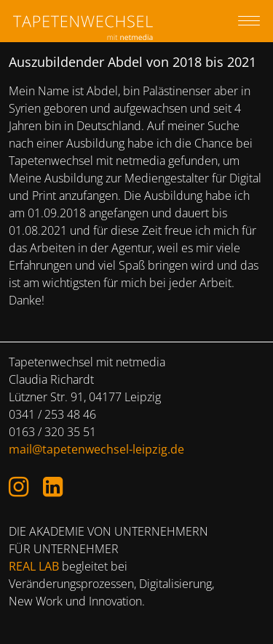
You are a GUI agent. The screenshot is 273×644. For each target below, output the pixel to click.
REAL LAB (34, 566)
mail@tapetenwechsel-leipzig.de (96, 449)
